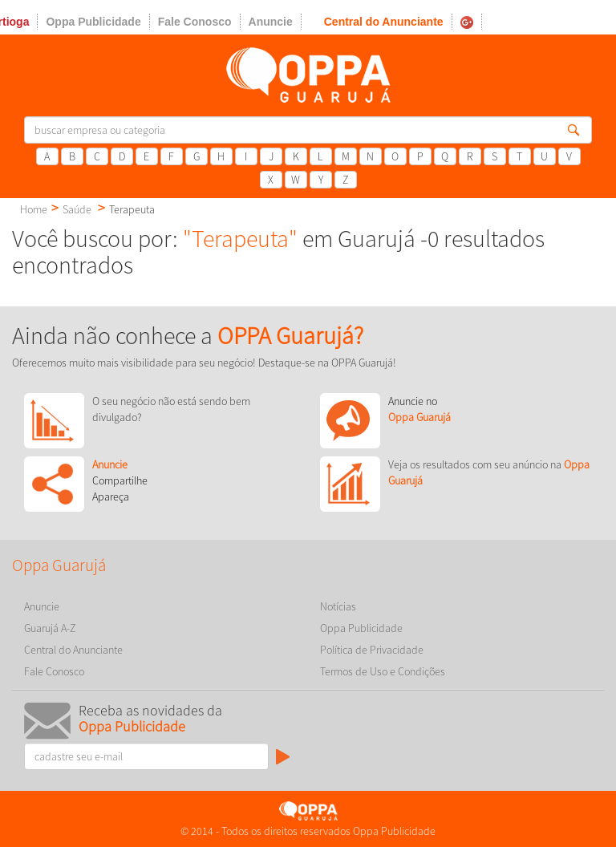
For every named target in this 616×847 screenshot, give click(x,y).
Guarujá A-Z (50, 628)
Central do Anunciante (384, 22)
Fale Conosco (195, 22)
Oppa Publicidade (93, 22)
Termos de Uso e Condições (383, 671)
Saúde (77, 209)
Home (34, 209)
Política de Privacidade (372, 650)
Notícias (338, 606)
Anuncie (271, 22)
